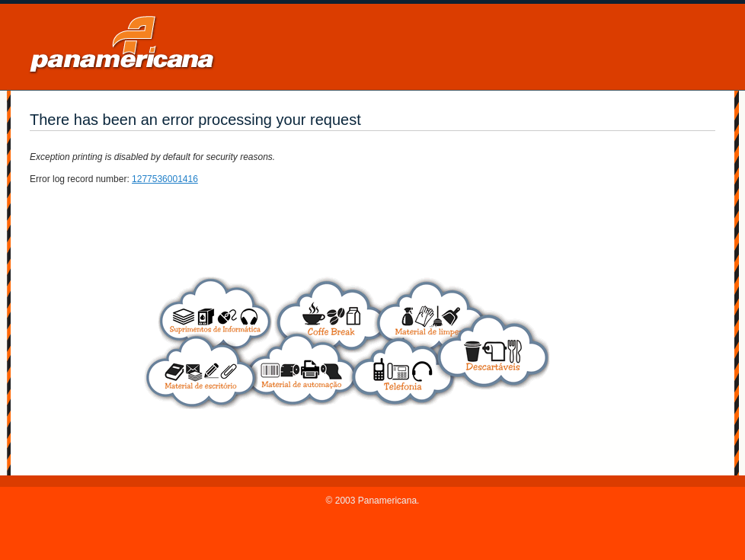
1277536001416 (165, 179)
